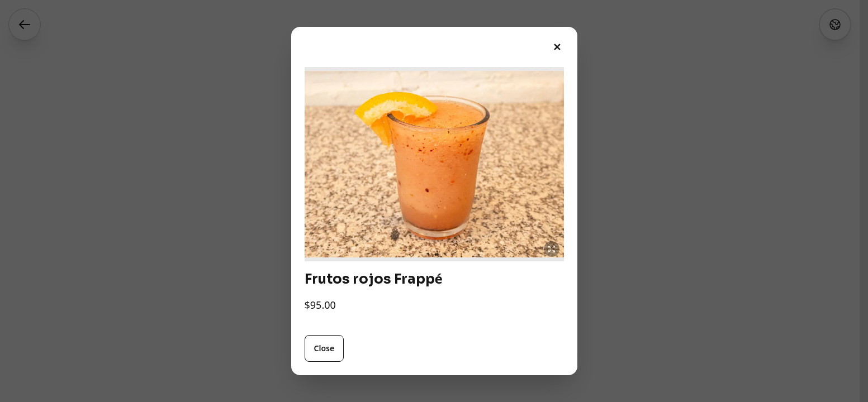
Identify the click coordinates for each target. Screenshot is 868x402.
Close (324, 348)
